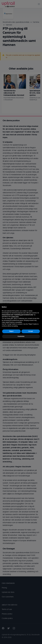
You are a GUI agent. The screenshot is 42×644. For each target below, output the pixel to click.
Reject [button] (11, 331)
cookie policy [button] (15, 317)
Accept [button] (31, 331)
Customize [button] (21, 336)
